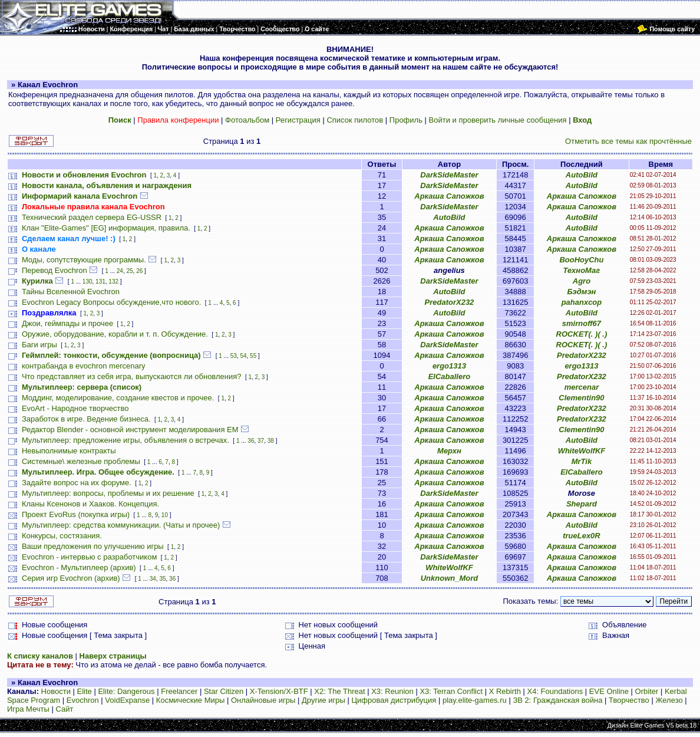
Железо (669, 700)
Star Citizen (224, 691)
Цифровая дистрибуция (394, 700)
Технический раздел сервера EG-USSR (92, 217)
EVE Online (609, 691)
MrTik (582, 461)
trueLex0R (582, 536)
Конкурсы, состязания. (62, 536)
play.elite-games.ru (475, 700)
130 (87, 282)
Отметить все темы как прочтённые (628, 141)
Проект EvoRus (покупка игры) (76, 514)
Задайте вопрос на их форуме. (77, 483)
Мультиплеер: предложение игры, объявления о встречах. (126, 440)
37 (261, 441)
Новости (56, 691)
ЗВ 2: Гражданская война (557, 700)
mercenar (582, 387)
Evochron (83, 700)
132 (113, 282)
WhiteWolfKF (582, 451)
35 (162, 579)
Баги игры (39, 345)
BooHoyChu (581, 260)
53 (234, 356)
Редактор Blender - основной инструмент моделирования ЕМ (130, 430)
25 (129, 271)
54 (243, 356)
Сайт (65, 709)
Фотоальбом (247, 120)
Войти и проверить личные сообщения (498, 120)
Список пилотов (355, 120)
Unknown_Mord (450, 578)
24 (120, 271)
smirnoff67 (582, 323)
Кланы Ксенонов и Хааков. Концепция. (90, 504)
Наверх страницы (113, 656)
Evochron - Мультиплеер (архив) (79, 567)
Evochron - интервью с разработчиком (89, 557)
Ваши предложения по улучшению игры (93, 546)
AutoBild (582, 175)
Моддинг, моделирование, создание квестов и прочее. (118, 398)
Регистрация (298, 120)
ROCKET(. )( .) (582, 334)
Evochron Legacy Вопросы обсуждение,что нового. (112, 302)
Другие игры (323, 700)
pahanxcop (582, 302)
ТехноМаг (582, 270)
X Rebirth (505, 691)
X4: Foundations (555, 691)
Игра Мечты (28, 709)
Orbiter (647, 691)
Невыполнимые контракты (69, 451)
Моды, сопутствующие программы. (84, 260)
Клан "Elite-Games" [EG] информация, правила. (106, 228)
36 (251, 441)
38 (271, 441)
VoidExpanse (127, 700)
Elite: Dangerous (126, 691)
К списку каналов (40, 656)
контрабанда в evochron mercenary (84, 366)
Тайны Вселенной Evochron (71, 292)
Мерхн (449, 451)
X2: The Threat (339, 691)
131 (100, 282)
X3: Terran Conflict (451, 691)
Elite (85, 691)
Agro (582, 281)
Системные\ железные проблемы (81, 461)
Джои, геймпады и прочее (67, 323)
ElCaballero (450, 376)
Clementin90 (581, 398)
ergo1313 (449, 366)
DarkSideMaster (449, 175)
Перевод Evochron (55, 270)
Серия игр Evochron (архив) (71, 578)
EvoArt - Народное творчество (75, 408)
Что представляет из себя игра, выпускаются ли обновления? (132, 376)
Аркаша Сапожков (449, 196)
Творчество (629, 700)
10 (165, 515)
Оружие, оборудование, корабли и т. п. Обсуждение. (115, 334)
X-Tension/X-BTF (279, 691)
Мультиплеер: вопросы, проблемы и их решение (108, 493)
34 (153, 579)
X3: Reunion (392, 691)
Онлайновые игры (263, 700)
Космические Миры (190, 700)
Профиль (406, 120)
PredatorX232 (450, 302)
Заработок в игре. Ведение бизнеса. (86, 419)
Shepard (582, 504)
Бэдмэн (581, 292)
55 (253, 356)
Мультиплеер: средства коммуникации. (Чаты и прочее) (121, 525)
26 (139, 271)
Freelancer (179, 691)
